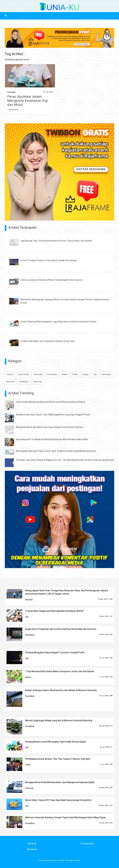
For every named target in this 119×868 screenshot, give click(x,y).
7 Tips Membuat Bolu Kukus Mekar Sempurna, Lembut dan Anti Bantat (60, 671)
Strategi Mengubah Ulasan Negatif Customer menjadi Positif (55, 653)
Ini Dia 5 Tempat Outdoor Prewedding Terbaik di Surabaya (49, 260)
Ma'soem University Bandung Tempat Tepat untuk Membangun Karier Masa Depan (65, 817)
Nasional (10, 382)
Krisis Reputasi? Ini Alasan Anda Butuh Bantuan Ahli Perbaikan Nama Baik (52, 439)
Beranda (32, 844)
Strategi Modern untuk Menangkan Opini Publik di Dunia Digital (55, 742)
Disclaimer (32, 849)
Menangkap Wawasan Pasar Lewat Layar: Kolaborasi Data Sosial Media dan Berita (56, 451)
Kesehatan (11, 92)
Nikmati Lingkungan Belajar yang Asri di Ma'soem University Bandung (59, 721)
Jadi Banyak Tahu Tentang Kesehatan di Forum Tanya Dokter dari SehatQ (56, 241)
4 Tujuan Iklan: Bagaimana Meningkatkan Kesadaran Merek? (54, 611)
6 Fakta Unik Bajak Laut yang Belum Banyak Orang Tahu (48, 341)
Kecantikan (52, 374)
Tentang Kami (87, 844)
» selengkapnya (13, 109)
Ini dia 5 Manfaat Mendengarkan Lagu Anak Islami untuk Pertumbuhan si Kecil (58, 322)
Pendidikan (24, 382)
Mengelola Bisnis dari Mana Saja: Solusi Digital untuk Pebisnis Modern (50, 427)
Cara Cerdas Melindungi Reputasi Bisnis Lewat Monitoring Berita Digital (50, 402)
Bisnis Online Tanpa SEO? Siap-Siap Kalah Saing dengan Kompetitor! (58, 800)
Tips (95, 374)
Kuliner (65, 374)
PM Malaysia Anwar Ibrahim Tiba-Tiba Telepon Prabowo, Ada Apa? (58, 759)
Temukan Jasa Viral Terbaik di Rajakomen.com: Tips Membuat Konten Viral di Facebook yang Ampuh (65, 460)
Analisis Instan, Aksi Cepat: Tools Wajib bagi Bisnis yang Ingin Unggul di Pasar (53, 415)
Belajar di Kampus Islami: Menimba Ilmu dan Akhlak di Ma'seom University (61, 690)
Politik (75, 374)
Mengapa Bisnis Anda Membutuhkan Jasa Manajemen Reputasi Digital (60, 782)
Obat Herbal (24, 374)
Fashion (10, 374)
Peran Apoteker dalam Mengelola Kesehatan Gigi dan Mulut (28, 101)
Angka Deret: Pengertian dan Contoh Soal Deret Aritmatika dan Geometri (61, 629)
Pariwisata (38, 374)
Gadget (85, 374)
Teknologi (37, 382)
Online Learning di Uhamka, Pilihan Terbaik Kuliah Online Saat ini (51, 280)
